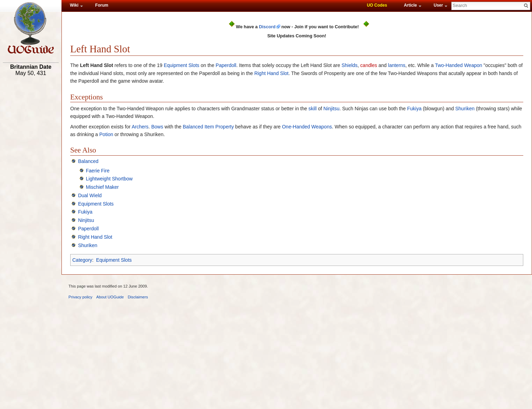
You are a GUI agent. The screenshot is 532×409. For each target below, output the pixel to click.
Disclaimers (138, 297)
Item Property (219, 127)
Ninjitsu (331, 109)
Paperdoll (226, 65)
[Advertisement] (31, 187)
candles (369, 65)
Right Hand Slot (271, 73)
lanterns (397, 65)
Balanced (193, 127)
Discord (267, 27)
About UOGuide (110, 297)
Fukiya (414, 109)
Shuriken (465, 109)
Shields (350, 65)
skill (312, 109)
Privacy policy (80, 297)
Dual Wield (90, 195)
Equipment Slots (182, 65)
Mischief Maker (102, 187)
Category (82, 260)
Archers (140, 127)
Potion (106, 134)
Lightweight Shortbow (109, 179)
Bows (157, 127)
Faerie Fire (98, 171)
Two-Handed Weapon (458, 65)
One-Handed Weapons (307, 127)
